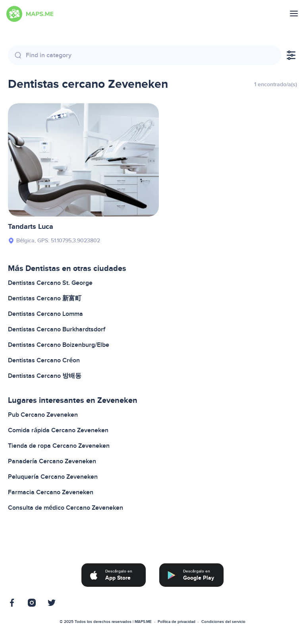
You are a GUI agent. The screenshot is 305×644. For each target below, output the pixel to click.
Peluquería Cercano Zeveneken (53, 477)
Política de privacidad (177, 622)
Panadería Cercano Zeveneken (52, 461)
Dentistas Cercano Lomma (45, 314)
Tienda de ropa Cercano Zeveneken (59, 446)
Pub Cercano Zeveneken (43, 415)
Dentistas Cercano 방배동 (45, 376)
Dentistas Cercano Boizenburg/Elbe (59, 345)
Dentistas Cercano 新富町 (45, 298)
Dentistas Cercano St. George (50, 283)
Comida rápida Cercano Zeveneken (58, 430)
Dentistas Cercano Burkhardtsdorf (57, 329)
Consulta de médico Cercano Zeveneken (66, 508)
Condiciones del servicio (223, 622)
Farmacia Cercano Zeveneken (51, 492)
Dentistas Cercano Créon (44, 360)
